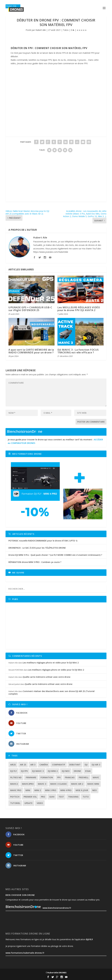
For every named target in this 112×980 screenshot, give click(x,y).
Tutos (66, 30)
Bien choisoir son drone (20, 895)
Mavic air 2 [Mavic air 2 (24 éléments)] (77, 784)
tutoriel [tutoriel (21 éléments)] (15, 803)
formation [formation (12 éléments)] (47, 777)
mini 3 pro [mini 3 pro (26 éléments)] (51, 790)
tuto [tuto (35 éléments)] (86, 797)
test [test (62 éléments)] (61, 797)
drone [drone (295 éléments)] (77, 771)
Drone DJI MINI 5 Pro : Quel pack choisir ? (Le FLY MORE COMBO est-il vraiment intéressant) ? (55, 555)
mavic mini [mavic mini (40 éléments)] (93, 784)
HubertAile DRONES (57, 973)
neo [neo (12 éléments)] (94, 790)
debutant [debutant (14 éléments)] (75, 765)
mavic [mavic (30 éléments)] (96, 777)
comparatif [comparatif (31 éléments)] (59, 765)
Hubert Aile (41, 30)
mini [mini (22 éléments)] (28, 790)
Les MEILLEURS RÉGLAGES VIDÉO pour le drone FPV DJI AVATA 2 (79, 309)
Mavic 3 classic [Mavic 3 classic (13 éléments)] (59, 784)
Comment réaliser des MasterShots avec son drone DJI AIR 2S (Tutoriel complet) (51, 693)
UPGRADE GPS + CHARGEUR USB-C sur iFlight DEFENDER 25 (30, 309)
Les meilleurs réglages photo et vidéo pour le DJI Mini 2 (51, 663)
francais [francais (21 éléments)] (70, 777)
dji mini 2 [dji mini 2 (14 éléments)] (53, 771)
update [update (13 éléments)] (29, 803)
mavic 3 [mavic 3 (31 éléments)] (42, 784)
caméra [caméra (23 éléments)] (44, 765)
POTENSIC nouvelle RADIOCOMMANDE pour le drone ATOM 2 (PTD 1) (43, 541)
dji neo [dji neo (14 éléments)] (66, 771)
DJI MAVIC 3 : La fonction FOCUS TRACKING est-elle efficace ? (78, 351)
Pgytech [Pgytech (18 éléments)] (15, 797)
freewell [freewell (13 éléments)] (84, 777)
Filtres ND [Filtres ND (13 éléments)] (16, 777)
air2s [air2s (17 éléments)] (13, 765)
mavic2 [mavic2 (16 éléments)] (14, 784)
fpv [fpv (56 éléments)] (59, 777)
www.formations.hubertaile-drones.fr (25, 953)
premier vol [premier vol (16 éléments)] (30, 797)
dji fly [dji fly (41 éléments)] (13, 771)
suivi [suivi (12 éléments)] (52, 797)
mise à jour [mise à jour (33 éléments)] (82, 790)
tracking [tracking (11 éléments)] (73, 797)
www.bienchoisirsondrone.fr (38, 908)
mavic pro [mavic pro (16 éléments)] (16, 790)
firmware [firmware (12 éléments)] (31, 777)
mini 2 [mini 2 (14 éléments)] (38, 790)
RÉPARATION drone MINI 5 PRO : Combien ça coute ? (35, 562)
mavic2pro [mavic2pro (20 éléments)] (28, 784)
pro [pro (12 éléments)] (43, 797)
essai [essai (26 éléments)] (88, 771)
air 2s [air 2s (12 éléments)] (23, 765)
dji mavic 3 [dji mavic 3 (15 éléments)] (38, 771)
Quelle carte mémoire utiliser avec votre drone (47, 677)
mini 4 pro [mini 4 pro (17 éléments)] (66, 790)
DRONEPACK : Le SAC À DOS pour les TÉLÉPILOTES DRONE (37, 548)
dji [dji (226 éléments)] (86, 765)
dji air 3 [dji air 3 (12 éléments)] (96, 765)
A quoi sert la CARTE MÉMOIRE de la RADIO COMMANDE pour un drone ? (31, 351)
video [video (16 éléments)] (40, 803)
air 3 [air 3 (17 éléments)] (33, 765)
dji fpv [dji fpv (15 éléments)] (24, 771)
